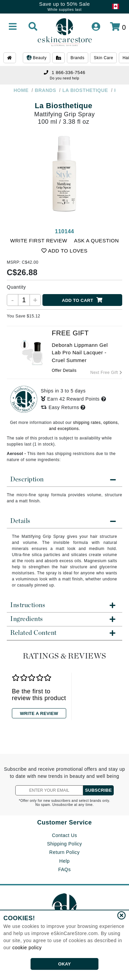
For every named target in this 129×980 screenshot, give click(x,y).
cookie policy (27, 948)
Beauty (36, 58)
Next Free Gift (106, 373)
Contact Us (64, 835)
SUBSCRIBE (99, 790)
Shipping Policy (64, 844)
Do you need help (64, 78)
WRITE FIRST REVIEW (39, 241)
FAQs (64, 869)
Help (65, 861)
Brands (78, 58)
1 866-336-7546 (64, 73)
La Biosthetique (64, 106)
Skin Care (103, 58)
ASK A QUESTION (96, 241)
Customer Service (64, 822)
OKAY (64, 964)
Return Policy (64, 852)
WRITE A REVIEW (39, 713)
